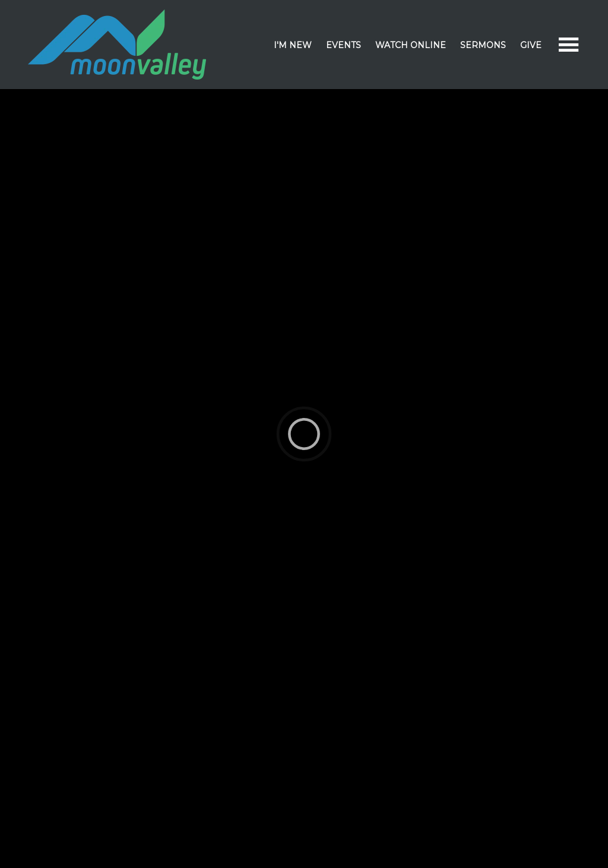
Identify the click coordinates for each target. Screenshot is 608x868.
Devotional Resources (452, 108)
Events (343, 45)
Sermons (483, 45)
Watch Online (411, 45)
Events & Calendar (346, 108)
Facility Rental (547, 108)
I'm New (293, 45)
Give (531, 45)
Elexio (302, 842)
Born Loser (62, 701)
